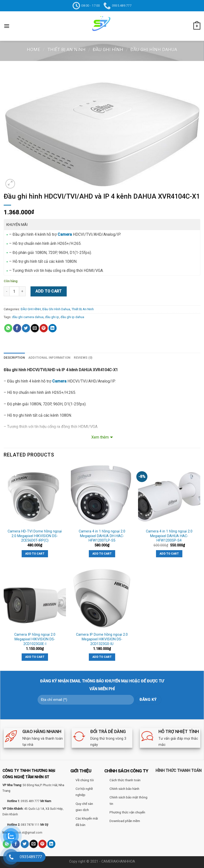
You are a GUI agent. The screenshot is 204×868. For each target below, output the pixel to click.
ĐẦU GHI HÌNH (108, 50)
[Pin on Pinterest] (44, 328)
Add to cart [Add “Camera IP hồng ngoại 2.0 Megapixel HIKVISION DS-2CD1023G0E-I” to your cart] (35, 657)
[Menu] (7, 26)
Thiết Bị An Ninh (67, 50)
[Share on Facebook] (17, 328)
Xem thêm (100, 437)
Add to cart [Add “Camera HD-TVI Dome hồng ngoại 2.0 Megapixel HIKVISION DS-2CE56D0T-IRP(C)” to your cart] (35, 554)
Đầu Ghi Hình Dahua (154, 50)
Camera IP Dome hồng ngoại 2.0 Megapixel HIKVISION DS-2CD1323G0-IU (102, 639)
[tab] (14, 358)
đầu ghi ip (52, 317)
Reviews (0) (83, 358)
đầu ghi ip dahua (72, 317)
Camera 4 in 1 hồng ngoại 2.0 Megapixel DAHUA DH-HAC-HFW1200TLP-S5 (102, 536)
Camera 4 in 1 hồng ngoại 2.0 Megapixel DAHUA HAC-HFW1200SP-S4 (169, 536)
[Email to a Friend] (35, 328)
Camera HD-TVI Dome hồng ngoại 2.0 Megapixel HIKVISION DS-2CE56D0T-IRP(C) (35, 536)
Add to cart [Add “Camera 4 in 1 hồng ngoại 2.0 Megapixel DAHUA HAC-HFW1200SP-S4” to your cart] (169, 554)
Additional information (49, 358)
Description (14, 358)
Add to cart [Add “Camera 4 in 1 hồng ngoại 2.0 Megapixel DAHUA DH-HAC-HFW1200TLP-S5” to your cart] (102, 554)
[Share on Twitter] (26, 328)
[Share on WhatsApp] (8, 328)
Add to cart (48, 291)
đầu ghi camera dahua (28, 317)
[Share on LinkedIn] (53, 328)
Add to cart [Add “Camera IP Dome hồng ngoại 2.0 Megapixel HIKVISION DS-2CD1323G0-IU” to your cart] (102, 657)
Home (34, 50)
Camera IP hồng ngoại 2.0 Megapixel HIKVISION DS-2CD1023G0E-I (35, 639)
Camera (65, 234)
